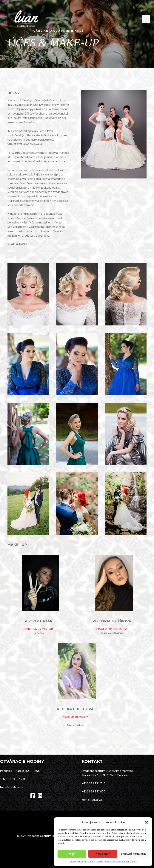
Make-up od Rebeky (75, 717)
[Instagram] (40, 796)
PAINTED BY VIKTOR (39, 629)
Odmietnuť (103, 854)
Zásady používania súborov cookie (86, 862)
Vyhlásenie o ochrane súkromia (121, 862)
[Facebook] (33, 796)
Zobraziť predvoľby (134, 854)
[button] (147, 822)
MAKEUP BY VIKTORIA (112, 629)
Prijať (72, 854)
